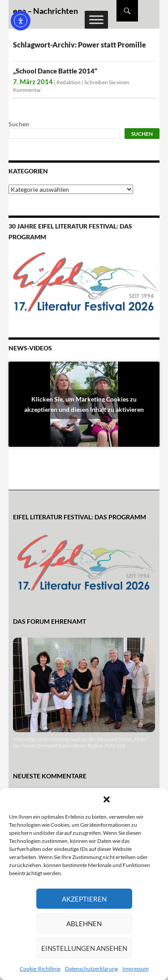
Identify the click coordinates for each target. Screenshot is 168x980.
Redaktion (69, 82)
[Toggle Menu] (96, 19)
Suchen (19, 124)
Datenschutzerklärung (91, 969)
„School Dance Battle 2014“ (55, 71)
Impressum (136, 969)
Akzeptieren (84, 899)
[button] (107, 799)
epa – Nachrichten (45, 11)
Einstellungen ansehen (84, 948)
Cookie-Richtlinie (40, 969)
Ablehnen (84, 924)
